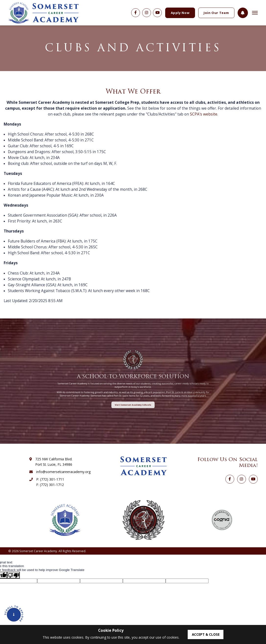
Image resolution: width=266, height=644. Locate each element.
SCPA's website (204, 114)
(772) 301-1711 (52, 479)
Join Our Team (216, 13)
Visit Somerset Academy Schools (133, 391)
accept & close (206, 634)
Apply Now (180, 13)
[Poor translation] (13, 575)
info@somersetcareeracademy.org (63, 472)
